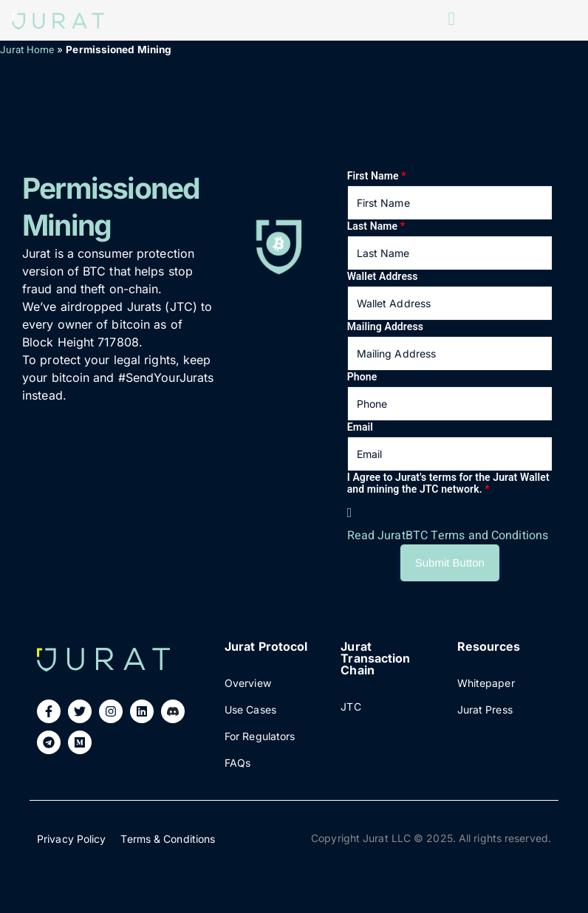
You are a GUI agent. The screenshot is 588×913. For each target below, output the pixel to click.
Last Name (376, 226)
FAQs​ (237, 763)
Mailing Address (385, 326)
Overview (248, 683)
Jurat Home (27, 50)
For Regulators (260, 736)
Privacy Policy (71, 839)
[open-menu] (452, 20)
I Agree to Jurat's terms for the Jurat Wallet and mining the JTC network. (448, 483)
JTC (351, 707)
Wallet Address (383, 276)
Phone (362, 377)
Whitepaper (486, 683)
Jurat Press (485, 709)
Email (360, 427)
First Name (377, 176)
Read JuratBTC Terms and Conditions (448, 536)
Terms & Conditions (168, 839)
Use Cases (250, 709)
